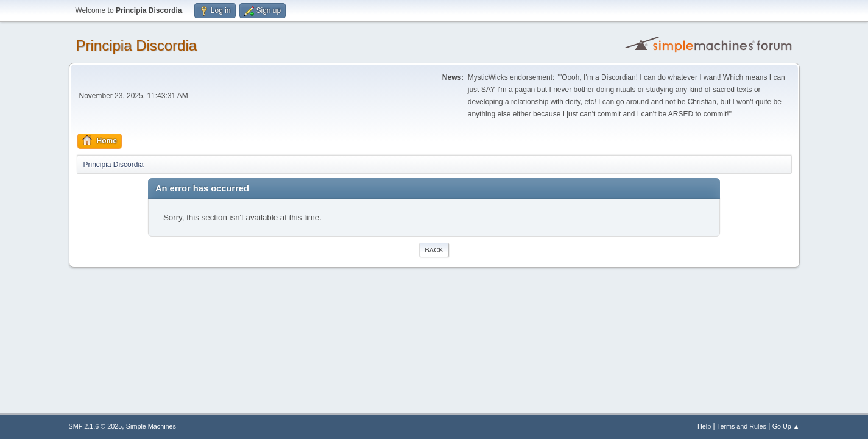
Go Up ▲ (786, 426)
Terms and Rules (742, 426)
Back (434, 250)
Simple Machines (151, 426)
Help (704, 426)
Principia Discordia (137, 45)
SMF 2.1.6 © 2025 (96, 426)
